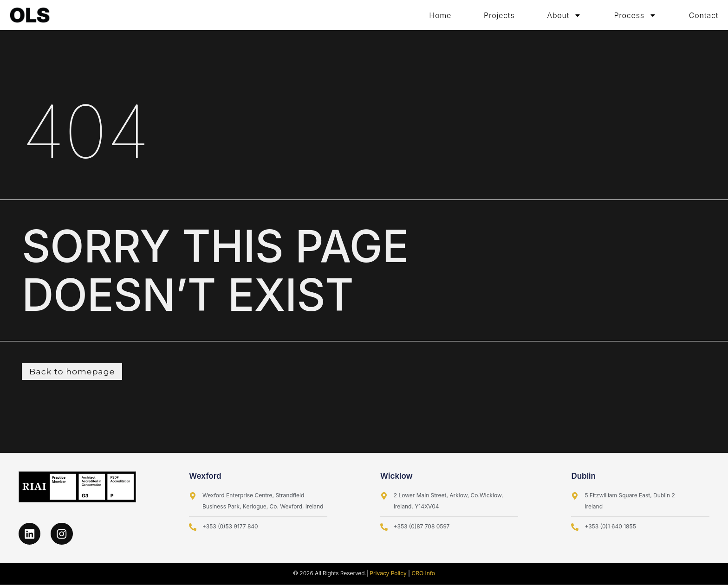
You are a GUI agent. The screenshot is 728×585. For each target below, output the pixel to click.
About (564, 15)
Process (635, 15)
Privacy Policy (388, 574)
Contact (704, 15)
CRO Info (423, 574)
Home (440, 15)
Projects (499, 15)
